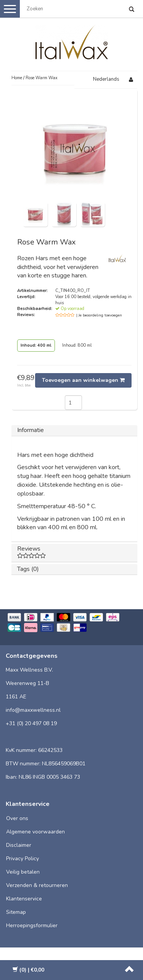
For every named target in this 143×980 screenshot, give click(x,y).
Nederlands (106, 79)
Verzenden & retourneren (37, 885)
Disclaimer (19, 845)
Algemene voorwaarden (35, 832)
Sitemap (16, 912)
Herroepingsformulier (32, 925)
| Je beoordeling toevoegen (99, 315)
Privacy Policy (22, 859)
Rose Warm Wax (42, 78)
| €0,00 (28, 970)
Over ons (17, 818)
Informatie (31, 430)
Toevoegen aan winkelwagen (83, 380)
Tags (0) (28, 569)
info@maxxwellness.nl (33, 710)
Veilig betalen (23, 872)
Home (17, 78)
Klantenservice (24, 899)
